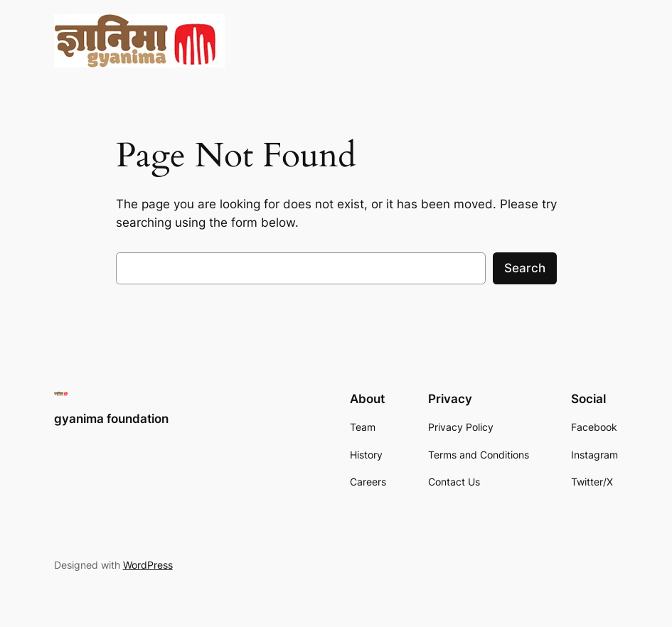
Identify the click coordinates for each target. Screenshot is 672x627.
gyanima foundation (111, 419)
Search (525, 268)
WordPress (148, 565)
